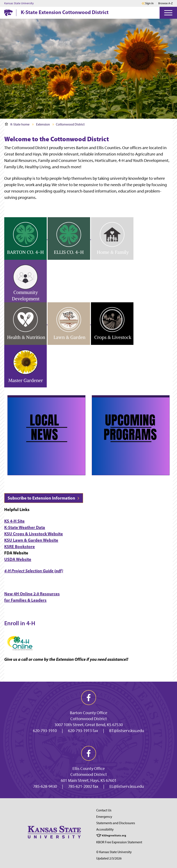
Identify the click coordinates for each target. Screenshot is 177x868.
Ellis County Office (89, 768)
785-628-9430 (45, 786)
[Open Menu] (168, 13)
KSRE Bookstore (20, 546)
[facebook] (89, 698)
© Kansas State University (114, 852)
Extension (43, 124)
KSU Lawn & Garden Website (31, 540)
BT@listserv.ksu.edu (127, 731)
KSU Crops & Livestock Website (34, 534)
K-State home (17, 124)
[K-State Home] (8, 13)
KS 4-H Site (14, 521)
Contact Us (104, 810)
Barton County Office (89, 713)
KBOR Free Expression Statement (119, 842)
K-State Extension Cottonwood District (65, 12)
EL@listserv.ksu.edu (127, 786)
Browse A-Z (166, 3)
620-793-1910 (45, 731)
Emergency (104, 817)
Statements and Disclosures (116, 823)
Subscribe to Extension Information (44, 498)
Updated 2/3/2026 (109, 858)
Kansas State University (19, 3)
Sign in (149, 3)
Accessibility (105, 829)
